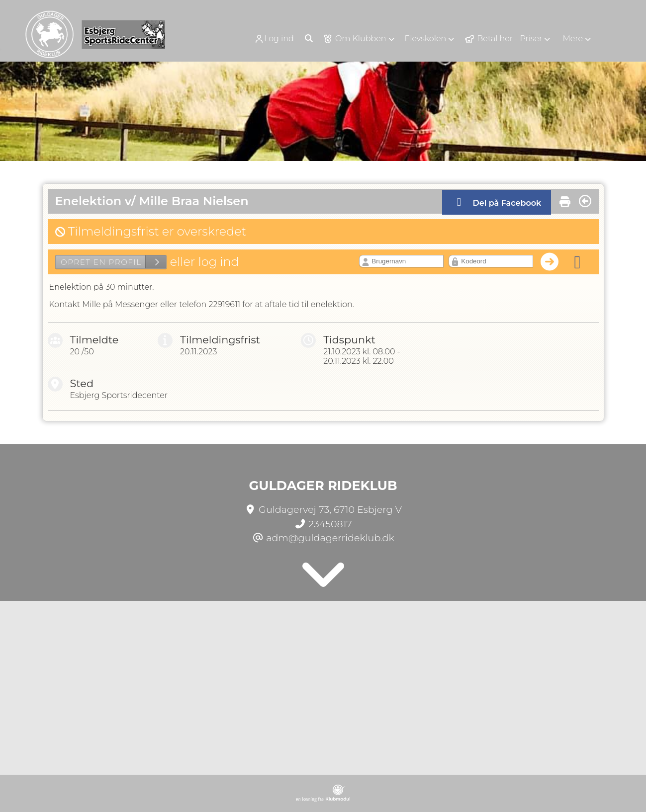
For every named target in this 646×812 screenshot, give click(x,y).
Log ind (274, 39)
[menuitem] (277, 39)
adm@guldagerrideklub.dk (330, 538)
